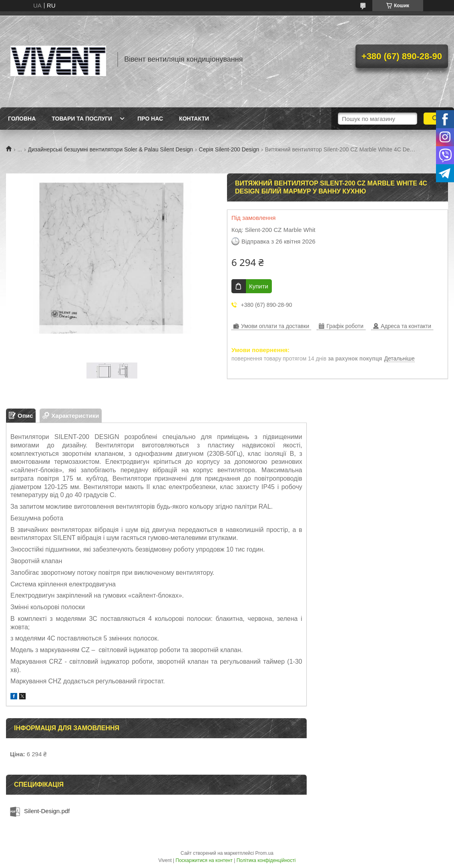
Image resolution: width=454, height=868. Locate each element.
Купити (259, 286)
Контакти (194, 119)
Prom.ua (264, 853)
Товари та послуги (82, 119)
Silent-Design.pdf (47, 811)
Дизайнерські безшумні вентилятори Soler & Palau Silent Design (111, 149)
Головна (22, 119)
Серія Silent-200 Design (229, 149)
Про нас (150, 119)
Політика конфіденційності (266, 860)
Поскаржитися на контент (204, 860)
